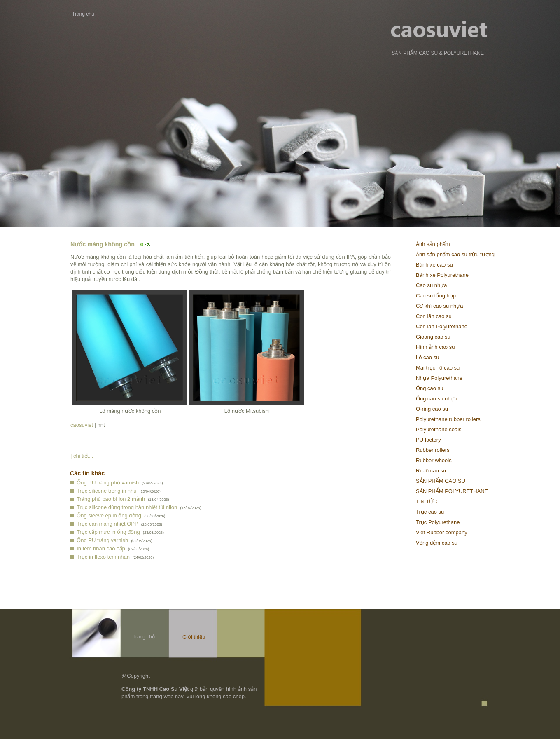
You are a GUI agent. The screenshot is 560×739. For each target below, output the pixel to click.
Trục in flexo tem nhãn (103, 557)
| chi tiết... (82, 456)
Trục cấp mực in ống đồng (108, 532)
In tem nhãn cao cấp (101, 548)
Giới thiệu (194, 637)
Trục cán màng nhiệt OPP (107, 524)
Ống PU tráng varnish (102, 540)
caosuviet (82, 425)
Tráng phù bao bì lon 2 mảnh (111, 499)
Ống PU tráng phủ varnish (108, 483)
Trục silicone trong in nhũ (107, 491)
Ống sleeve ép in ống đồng (109, 516)
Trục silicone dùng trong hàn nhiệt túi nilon (127, 507)
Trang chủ (83, 14)
